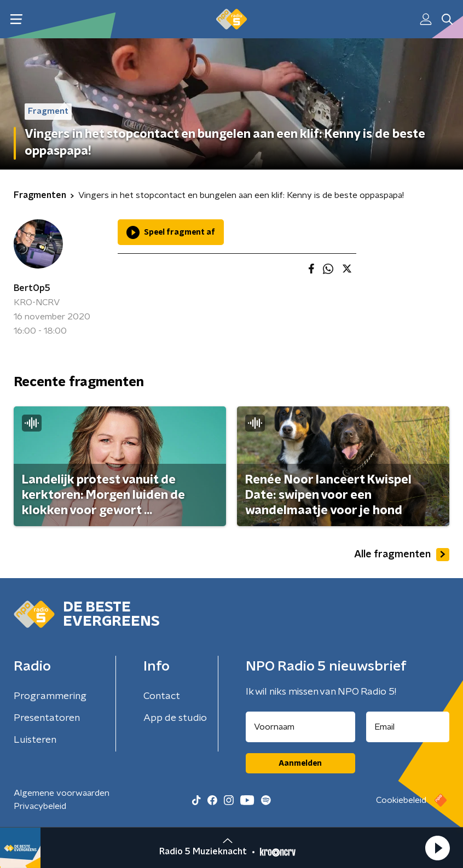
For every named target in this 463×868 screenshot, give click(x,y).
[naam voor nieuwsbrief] (300, 727)
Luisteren (35, 740)
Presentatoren (47, 718)
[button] (437, 848)
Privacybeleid (40, 806)
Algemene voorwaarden (62, 793)
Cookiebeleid (401, 800)
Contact (162, 696)
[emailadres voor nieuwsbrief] (408, 727)
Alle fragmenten (402, 555)
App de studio (175, 718)
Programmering (50, 696)
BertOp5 (32, 288)
